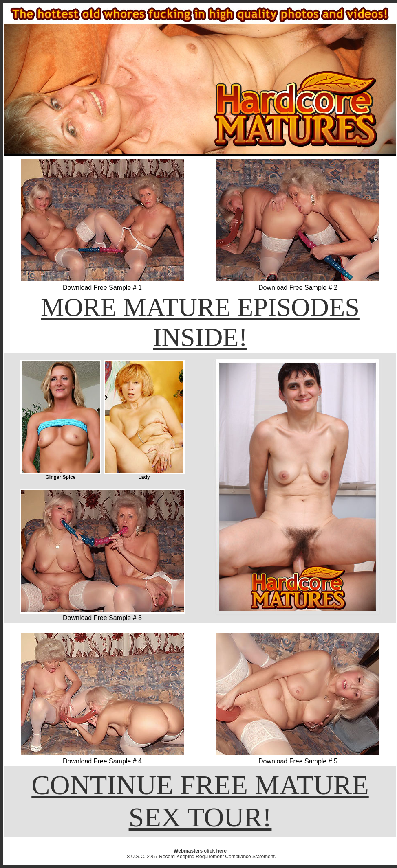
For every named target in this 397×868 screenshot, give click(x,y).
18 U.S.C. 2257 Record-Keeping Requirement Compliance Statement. (200, 857)
